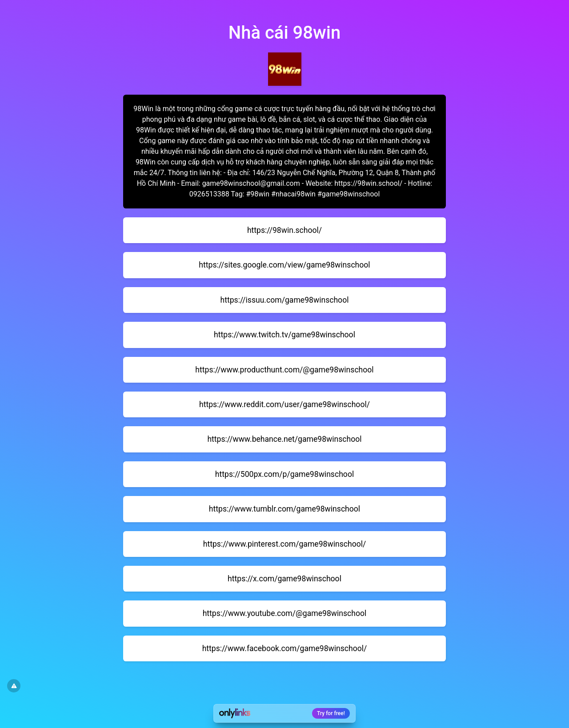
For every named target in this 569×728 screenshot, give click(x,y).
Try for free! (331, 713)
